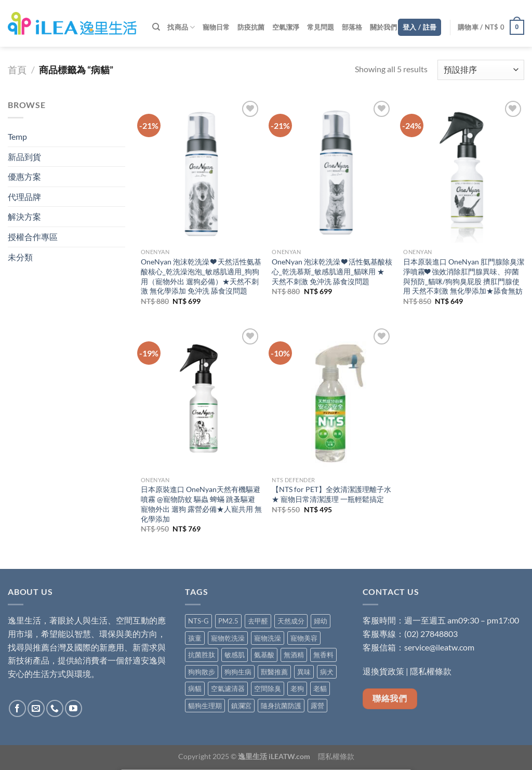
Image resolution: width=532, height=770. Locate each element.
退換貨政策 (383, 671)
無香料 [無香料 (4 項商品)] (323, 655)
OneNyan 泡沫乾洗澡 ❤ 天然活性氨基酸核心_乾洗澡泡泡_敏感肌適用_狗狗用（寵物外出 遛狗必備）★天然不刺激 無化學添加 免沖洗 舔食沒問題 (201, 276)
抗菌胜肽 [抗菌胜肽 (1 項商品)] (202, 655)
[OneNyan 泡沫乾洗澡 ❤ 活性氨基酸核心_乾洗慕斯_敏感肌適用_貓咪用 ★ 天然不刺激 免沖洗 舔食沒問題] (332, 171)
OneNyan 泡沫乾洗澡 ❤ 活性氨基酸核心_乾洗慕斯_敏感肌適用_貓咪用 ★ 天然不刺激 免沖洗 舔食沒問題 (332, 271)
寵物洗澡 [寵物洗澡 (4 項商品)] (268, 638)
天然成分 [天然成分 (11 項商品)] (291, 621)
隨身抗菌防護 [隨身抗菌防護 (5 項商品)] (281, 706)
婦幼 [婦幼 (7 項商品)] (321, 621)
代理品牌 (24, 197)
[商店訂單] (481, 70)
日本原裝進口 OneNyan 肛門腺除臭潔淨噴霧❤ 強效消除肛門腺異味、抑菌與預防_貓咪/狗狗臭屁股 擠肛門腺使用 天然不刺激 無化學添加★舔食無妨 (464, 276)
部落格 (352, 27)
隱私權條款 (431, 671)
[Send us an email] (36, 708)
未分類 (20, 257)
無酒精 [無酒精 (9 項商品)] (294, 655)
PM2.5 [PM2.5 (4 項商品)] (228, 621)
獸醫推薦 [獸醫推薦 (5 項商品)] (274, 672)
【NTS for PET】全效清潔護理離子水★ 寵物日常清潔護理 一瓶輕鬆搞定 (331, 494)
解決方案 (24, 216)
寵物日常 (216, 27)
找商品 (181, 27)
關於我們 (384, 27)
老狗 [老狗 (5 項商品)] (297, 688)
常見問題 (321, 27)
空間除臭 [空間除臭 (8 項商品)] (268, 688)
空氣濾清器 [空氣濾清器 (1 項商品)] (228, 688)
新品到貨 (24, 157)
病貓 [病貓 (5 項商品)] (195, 688)
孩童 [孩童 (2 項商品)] (195, 638)
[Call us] (55, 708)
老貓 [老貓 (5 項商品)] (320, 688)
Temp (17, 136)
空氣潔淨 (286, 27)
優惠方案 (24, 176)
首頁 (17, 70)
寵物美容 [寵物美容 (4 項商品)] (304, 638)
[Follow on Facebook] (17, 708)
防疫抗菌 (251, 27)
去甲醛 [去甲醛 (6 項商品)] (258, 621)
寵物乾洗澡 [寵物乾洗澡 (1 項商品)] (228, 638)
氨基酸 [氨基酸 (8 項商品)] (264, 655)
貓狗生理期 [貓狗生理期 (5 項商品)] (205, 706)
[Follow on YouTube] (74, 708)
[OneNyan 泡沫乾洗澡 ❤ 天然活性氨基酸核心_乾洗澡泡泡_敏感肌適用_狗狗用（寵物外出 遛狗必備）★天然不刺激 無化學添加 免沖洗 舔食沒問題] (201, 171)
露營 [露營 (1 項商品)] (317, 706)
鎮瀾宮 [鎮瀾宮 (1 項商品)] (241, 706)
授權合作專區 (33, 237)
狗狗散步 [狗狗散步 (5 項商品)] (202, 672)
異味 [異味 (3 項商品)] (304, 672)
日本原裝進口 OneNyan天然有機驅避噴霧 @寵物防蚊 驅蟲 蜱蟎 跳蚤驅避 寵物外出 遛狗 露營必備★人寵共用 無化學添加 (201, 504)
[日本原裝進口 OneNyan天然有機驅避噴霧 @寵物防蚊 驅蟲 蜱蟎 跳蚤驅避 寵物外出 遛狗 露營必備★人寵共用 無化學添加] (201, 398)
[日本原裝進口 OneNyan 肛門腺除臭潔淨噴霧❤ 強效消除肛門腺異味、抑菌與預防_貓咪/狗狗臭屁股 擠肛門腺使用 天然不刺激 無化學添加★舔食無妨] (464, 171)
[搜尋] (156, 27)
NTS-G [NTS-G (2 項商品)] (198, 621)
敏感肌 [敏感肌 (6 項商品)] (235, 655)
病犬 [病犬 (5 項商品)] (327, 672)
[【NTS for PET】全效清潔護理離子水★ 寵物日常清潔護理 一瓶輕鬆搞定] (332, 398)
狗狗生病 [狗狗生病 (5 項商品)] (238, 672)
